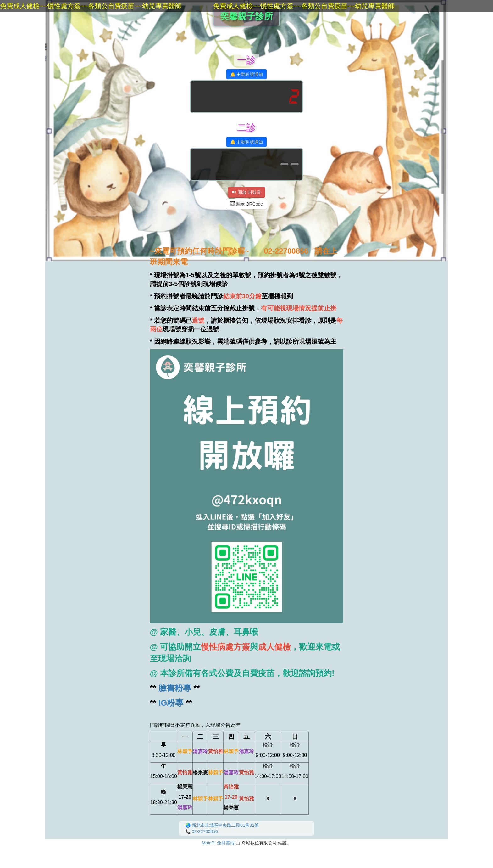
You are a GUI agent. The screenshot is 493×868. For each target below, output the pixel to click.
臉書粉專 (175, 688)
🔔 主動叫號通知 (247, 74)
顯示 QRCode (246, 204)
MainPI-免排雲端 (218, 843)
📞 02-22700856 (201, 831)
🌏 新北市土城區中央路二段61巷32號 (222, 825)
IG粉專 (171, 703)
